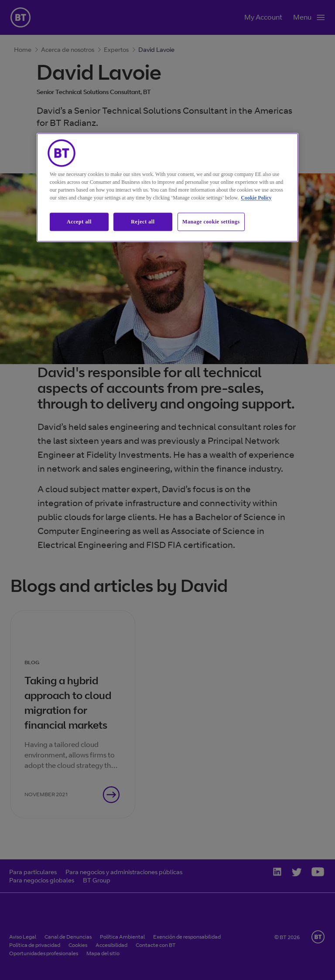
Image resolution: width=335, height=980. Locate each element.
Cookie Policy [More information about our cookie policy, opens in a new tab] (256, 198)
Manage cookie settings (211, 222)
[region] (167, 188)
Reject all (143, 222)
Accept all (79, 222)
